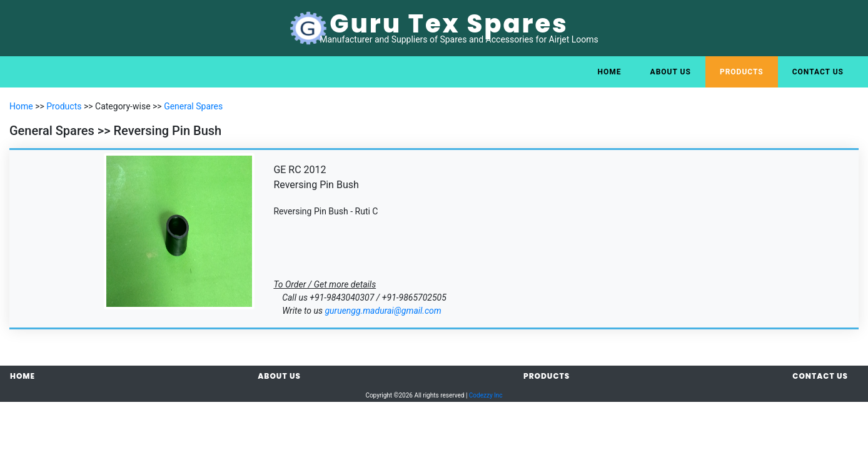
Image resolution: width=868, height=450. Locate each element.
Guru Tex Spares (449, 24)
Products (742, 72)
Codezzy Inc (486, 395)
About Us (671, 72)
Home (610, 72)
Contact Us (818, 72)
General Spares (193, 106)
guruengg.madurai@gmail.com (383, 311)
